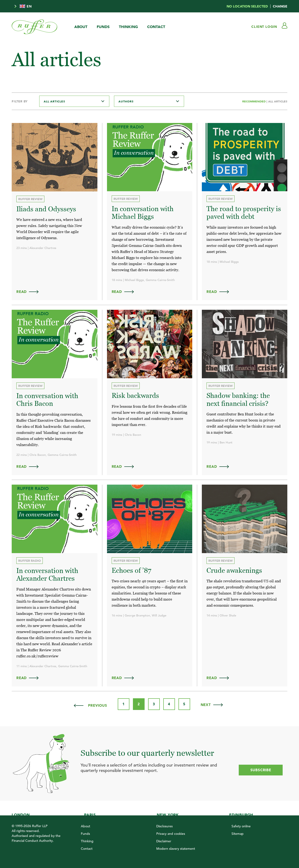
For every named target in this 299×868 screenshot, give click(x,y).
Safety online (241, 825)
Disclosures (164, 825)
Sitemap (238, 833)
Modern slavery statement (176, 848)
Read (30, 291)
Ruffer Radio (30, 560)
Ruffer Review (30, 199)
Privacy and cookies (171, 833)
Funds (103, 27)
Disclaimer (164, 840)
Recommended (254, 101)
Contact (156, 27)
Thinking (128, 27)
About (81, 27)
